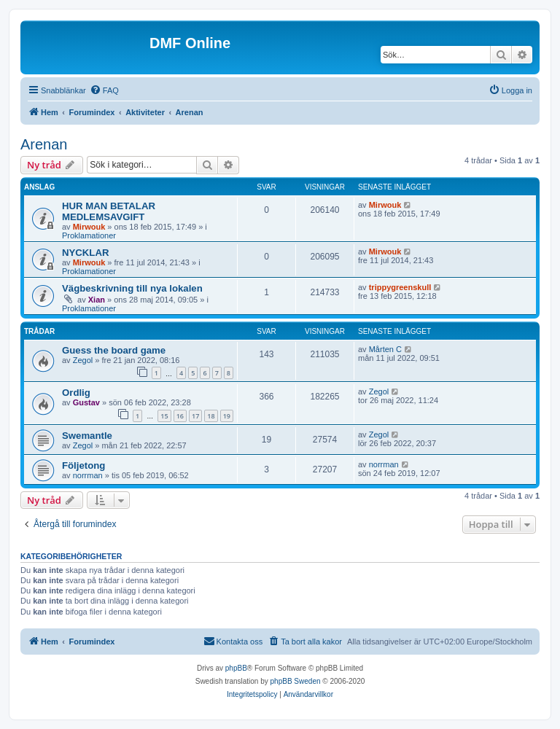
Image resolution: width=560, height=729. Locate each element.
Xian (97, 300)
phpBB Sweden (296, 681)
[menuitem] (104, 90)
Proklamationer (89, 235)
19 (227, 416)
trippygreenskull (400, 287)
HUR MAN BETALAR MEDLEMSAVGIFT (109, 211)
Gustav (86, 402)
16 (180, 416)
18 (211, 416)
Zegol (83, 360)
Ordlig (76, 393)
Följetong (83, 465)
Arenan (44, 144)
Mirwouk (89, 227)
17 (195, 416)
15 (164, 416)
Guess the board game (114, 350)
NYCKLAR (85, 253)
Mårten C (385, 349)
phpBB (236, 668)
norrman (88, 475)
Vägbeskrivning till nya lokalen (132, 288)
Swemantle (87, 436)
